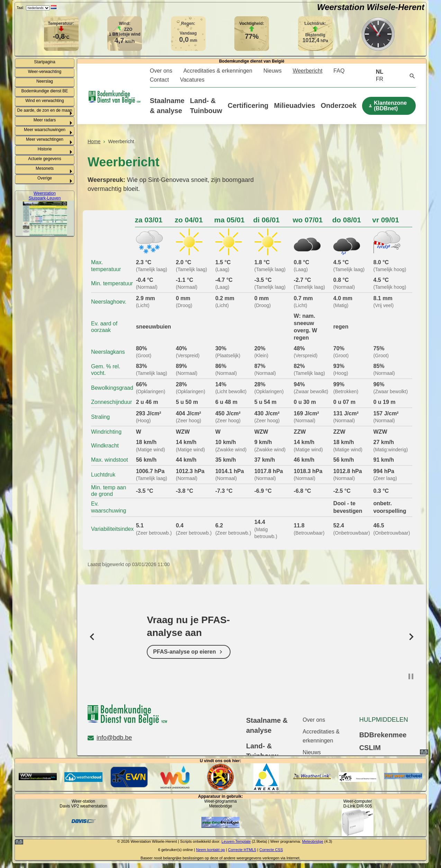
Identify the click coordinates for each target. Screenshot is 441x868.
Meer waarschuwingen (45, 130)
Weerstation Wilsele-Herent (371, 7)
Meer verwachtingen (45, 139)
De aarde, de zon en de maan (45, 110)
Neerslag (45, 81)
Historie (45, 149)
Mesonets (45, 168)
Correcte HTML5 (242, 850)
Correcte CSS (271, 850)
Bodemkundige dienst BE (45, 91)
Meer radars (45, 120)
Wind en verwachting (44, 101)
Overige (45, 178)
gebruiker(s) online (177, 850)
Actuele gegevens (44, 159)
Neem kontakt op (210, 850)
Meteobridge (312, 841)
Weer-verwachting (45, 72)
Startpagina (44, 62)
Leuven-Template (236, 841)
